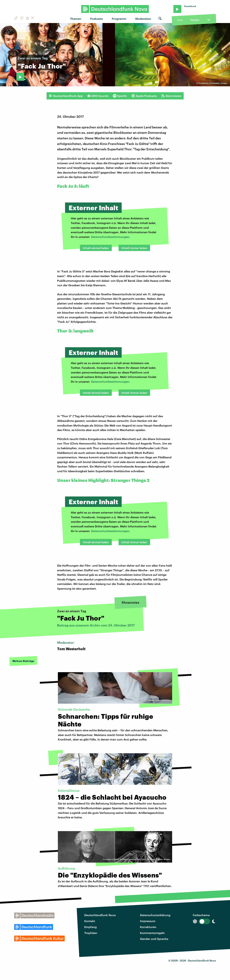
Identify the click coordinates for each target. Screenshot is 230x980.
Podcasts (96, 19)
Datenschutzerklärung (155, 915)
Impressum (148, 921)
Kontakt (90, 921)
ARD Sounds (98, 96)
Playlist (195, 20)
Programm (119, 19)
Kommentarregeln (152, 933)
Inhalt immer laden (134, 248)
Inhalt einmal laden (96, 248)
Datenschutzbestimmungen (110, 237)
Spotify (120, 96)
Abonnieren (171, 96)
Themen (76, 19)
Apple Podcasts (144, 96)
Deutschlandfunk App (66, 96)
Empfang (90, 927)
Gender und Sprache (154, 939)
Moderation (143, 19)
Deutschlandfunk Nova (100, 915)
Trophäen (91, 933)
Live (180, 20)
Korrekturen (148, 927)
